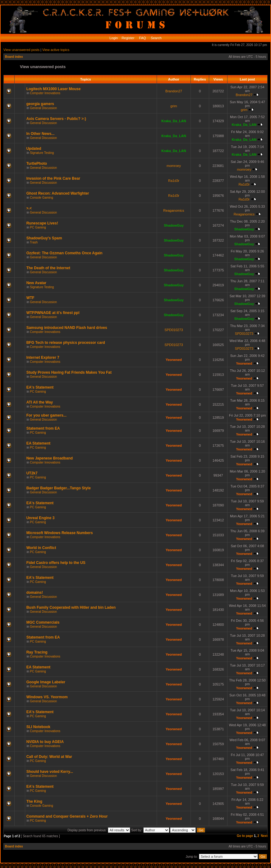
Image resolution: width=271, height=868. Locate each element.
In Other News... (41, 134)
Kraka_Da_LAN (174, 121)
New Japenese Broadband (50, 458)
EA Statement (39, 443)
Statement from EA (43, 428)
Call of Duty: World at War (49, 757)
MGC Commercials (43, 622)
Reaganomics (174, 210)
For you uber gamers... (46, 415)
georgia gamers (40, 104)
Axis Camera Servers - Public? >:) (56, 119)
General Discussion (43, 108)
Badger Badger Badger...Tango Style (59, 488)
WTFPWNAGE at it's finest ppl (53, 313)
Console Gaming (41, 198)
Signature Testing (42, 153)
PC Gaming (38, 227)
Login (114, 38)
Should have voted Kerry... (50, 772)
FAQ (142, 38)
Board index (14, 57)
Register (127, 38)
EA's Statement (40, 387)
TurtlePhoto (37, 164)
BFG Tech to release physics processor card (66, 343)
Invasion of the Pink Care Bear (53, 178)
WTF (30, 298)
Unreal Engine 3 (41, 518)
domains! (35, 593)
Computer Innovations (45, 93)
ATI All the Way (40, 402)
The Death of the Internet (48, 268)
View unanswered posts (21, 50)
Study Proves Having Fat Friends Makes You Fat (69, 372)
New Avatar (36, 283)
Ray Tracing (37, 652)
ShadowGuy (174, 225)
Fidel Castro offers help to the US (56, 563)
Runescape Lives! (42, 223)
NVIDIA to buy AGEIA (45, 742)
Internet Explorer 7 (43, 358)
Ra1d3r (174, 181)
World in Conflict (41, 548)
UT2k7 (32, 473)
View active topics (56, 50)
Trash (34, 242)
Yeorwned (174, 360)
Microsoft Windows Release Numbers (60, 533)
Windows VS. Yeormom (47, 697)
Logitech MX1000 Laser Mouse (54, 89)
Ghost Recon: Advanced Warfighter (58, 193)
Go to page (245, 836)
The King (34, 801)
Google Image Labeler (46, 682)
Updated (34, 149)
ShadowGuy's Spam (44, 238)
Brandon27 (174, 91)
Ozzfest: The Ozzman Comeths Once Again (64, 253)
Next (264, 836)
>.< (29, 208)
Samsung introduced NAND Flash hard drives (67, 328)
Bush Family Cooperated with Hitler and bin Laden (71, 607)
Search (156, 38)
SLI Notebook (38, 727)
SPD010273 (174, 330)
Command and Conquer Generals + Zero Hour (67, 816)
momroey (174, 166)
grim (174, 106)
